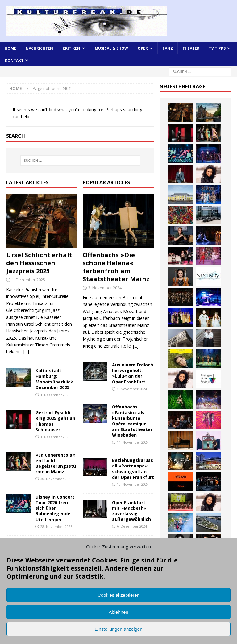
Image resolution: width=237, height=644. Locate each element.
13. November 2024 (133, 484)
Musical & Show (111, 48)
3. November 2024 (105, 288)
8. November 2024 (132, 389)
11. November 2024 (133, 442)
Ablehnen (118, 612)
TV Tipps (217, 48)
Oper (143, 48)
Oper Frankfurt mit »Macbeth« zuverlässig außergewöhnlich (131, 511)
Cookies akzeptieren (118, 595)
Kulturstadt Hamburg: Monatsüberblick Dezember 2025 (54, 379)
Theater (191, 48)
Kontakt (14, 60)
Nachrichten (39, 48)
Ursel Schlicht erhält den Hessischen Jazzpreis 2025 (39, 263)
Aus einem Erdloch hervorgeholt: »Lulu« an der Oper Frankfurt (133, 373)
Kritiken (71, 48)
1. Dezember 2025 (28, 280)
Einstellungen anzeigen (118, 629)
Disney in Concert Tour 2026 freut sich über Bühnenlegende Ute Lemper (55, 508)
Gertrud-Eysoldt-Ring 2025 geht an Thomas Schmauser (55, 421)
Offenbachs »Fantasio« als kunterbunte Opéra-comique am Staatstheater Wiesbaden (132, 421)
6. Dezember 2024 (132, 526)
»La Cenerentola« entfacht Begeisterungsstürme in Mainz (56, 463)
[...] (26, 351)
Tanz (168, 48)
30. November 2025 (56, 479)
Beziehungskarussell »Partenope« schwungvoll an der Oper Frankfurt (133, 469)
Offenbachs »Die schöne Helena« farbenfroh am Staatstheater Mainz (116, 267)
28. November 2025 (56, 527)
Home (10, 48)
